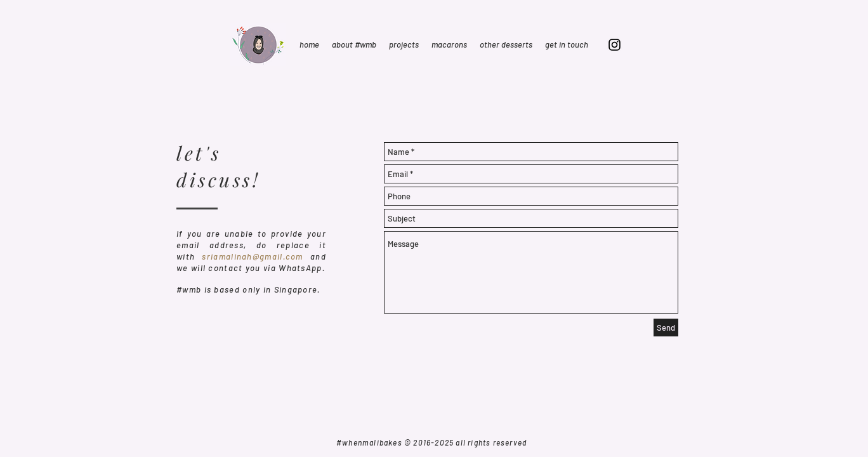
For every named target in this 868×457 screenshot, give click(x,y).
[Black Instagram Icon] (615, 45)
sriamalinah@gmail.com (252, 256)
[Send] (666, 328)
